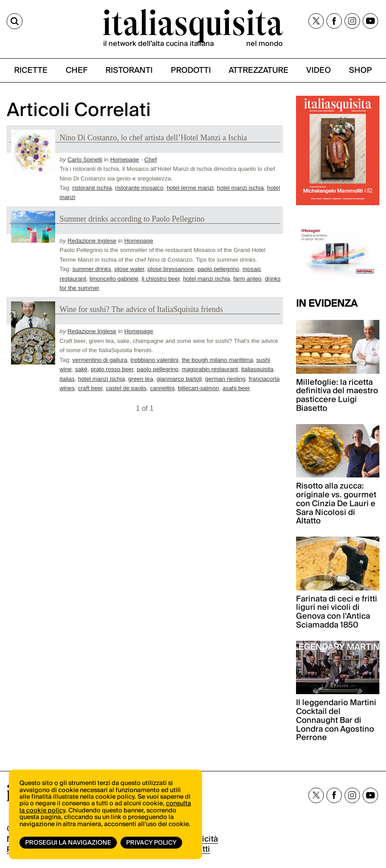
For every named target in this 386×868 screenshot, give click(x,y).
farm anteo (247, 279)
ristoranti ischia (92, 188)
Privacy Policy (151, 843)
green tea (141, 379)
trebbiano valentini (155, 360)
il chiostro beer (161, 279)
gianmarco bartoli (179, 379)
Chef (150, 160)
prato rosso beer (112, 369)
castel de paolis (126, 388)
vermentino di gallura (100, 360)
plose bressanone (171, 269)
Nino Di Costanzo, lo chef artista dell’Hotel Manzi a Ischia (153, 138)
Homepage (125, 160)
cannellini (162, 388)
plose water (129, 269)
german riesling (225, 379)
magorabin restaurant (210, 369)
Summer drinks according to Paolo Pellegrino (132, 219)
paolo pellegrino (219, 269)
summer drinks (92, 269)
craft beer (90, 388)
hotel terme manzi (190, 188)
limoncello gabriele (114, 279)
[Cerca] (15, 21)
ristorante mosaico (139, 188)
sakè (81, 369)
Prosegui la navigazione (68, 843)
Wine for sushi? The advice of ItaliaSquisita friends (141, 309)
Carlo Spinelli (85, 160)
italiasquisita (257, 369)
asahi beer (236, 388)
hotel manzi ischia (240, 188)
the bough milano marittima (217, 360)
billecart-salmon (199, 388)
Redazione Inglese (92, 241)
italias (67, 379)
